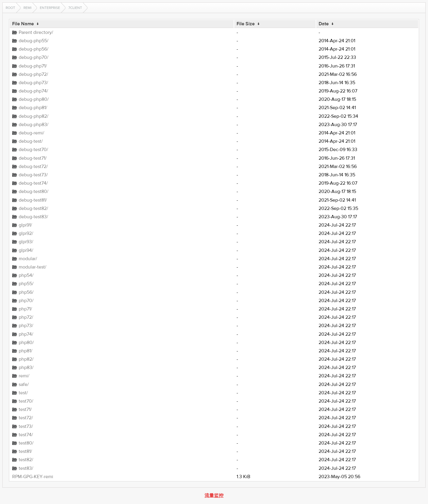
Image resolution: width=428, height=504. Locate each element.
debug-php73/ (33, 83)
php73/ (26, 326)
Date (324, 24)
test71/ (25, 409)
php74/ (26, 334)
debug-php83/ (34, 125)
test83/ (26, 468)
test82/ (26, 460)
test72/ (26, 418)
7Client (75, 8)
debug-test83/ (33, 217)
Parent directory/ (36, 32)
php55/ (26, 284)
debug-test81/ (33, 200)
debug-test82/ (33, 208)
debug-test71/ (33, 158)
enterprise (50, 8)
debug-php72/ (33, 74)
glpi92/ (26, 233)
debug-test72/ (33, 167)
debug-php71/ (33, 66)
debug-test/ (31, 141)
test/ (23, 393)
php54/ (26, 275)
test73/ (26, 426)
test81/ (25, 451)
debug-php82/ (34, 116)
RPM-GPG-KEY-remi (33, 477)
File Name (23, 24)
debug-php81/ (33, 108)
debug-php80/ (34, 99)
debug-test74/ (33, 183)
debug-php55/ (34, 41)
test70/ (26, 401)
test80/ (26, 443)
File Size (246, 24)
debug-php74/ (33, 91)
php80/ (26, 343)
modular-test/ (33, 267)
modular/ (28, 259)
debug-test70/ (33, 150)
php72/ (26, 317)
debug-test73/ (33, 175)
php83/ (26, 368)
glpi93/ (26, 242)
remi (27, 8)
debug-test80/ (34, 191)
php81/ (26, 351)
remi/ (24, 376)
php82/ (26, 359)
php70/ (26, 301)
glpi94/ (26, 250)
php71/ (25, 309)
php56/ (26, 292)
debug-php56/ (34, 49)
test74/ (26, 435)
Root (10, 8)
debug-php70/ (34, 57)
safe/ (24, 384)
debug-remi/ (32, 133)
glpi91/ (25, 225)
